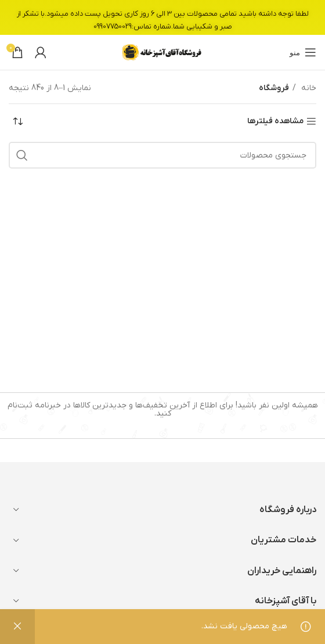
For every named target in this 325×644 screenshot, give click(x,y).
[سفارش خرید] (17, 121)
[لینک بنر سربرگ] (162, 17)
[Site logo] (162, 52)
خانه (308, 88)
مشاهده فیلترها (275, 122)
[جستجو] (162, 155)
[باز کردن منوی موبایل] (303, 52)
